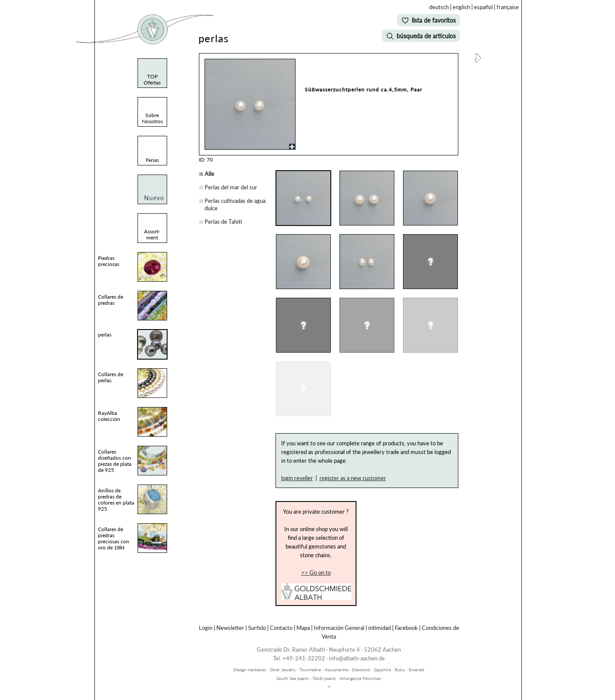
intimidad (380, 628)
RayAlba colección (109, 416)
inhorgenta (329, 665)
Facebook (406, 628)
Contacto (281, 628)
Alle (209, 174)
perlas (105, 335)
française (508, 7)
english (461, 7)
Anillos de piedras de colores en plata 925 (116, 500)
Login (206, 628)
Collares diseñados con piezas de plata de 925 (115, 461)
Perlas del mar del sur (231, 187)
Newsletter (230, 628)
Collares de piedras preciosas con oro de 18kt (114, 538)
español (483, 7)
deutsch (439, 7)
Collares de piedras (111, 300)
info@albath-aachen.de (357, 658)
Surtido (257, 628)
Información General (339, 628)
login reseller (297, 478)
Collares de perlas (111, 377)
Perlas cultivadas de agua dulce (235, 204)
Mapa (303, 628)
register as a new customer (353, 478)
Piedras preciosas (109, 261)
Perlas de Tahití (223, 222)
